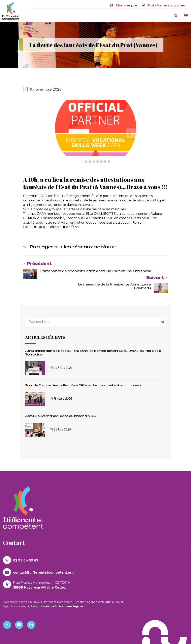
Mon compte (123, 5)
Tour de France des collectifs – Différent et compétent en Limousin (83, 385)
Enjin (108, 602)
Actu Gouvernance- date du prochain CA (60, 416)
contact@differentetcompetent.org (39, 572)
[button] (70, 247)
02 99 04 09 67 (21, 560)
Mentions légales (73, 606)
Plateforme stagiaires (163, 5)
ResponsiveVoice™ (44, 606)
